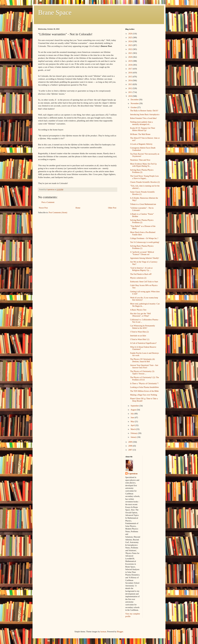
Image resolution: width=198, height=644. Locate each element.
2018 (131, 65)
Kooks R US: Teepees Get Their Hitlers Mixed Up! (143, 129)
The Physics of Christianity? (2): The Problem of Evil (145, 379)
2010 (131, 96)
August (134, 410)
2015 (131, 77)
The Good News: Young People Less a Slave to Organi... (144, 177)
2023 (131, 45)
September (135, 406)
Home (78, 208)
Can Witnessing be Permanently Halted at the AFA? (143, 327)
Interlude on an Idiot (138, 336)
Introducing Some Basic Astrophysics (145, 115)
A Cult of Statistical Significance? (143, 343)
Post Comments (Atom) (58, 213)
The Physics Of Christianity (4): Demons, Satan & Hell (143, 360)
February (134, 433)
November (135, 103)
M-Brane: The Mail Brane (140, 134)
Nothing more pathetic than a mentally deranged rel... (141, 123)
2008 (131, 446)
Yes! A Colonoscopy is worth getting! (145, 242)
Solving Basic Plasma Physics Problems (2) (142, 221)
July (132, 414)
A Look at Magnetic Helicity (141, 144)
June (133, 418)
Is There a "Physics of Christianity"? (144, 384)
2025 (131, 38)
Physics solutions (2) (138, 278)
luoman (103, 632)
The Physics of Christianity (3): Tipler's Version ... (142, 373)
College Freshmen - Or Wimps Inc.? (144, 238)
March (133, 429)
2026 (131, 34)
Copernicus (133, 474)
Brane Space (55, 12)
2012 (131, 88)
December (135, 100)
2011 (130, 92)
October (134, 107)
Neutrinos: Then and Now (140, 160)
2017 (131, 69)
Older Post (112, 208)
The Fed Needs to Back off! (141, 274)
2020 (131, 57)
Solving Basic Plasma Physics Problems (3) (142, 171)
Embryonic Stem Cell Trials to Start (144, 282)
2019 (131, 61)
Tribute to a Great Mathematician (143, 204)
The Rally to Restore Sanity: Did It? (144, 111)
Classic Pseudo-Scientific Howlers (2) (145, 182)
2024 (131, 41)
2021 (131, 53)
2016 (131, 73)
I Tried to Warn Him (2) (139, 332)
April (133, 425)
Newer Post (43, 208)
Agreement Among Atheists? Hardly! (145, 258)
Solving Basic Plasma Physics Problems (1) (142, 247)
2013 (131, 84)
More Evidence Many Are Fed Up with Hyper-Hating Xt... (143, 165)
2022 (131, 49)
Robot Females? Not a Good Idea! (143, 118)
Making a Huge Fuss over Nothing (144, 395)
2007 (131, 450)
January (134, 437)
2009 (131, 442)
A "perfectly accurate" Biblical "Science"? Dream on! (142, 253)
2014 (131, 81)
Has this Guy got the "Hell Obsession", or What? (140, 315)
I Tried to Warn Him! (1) (140, 339)
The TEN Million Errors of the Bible (144, 391)
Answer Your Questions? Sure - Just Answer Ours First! (144, 366)
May (133, 422)
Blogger (120, 632)
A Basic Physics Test (138, 310)
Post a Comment (48, 202)
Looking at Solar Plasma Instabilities (144, 387)
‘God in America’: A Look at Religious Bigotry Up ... (141, 269)
